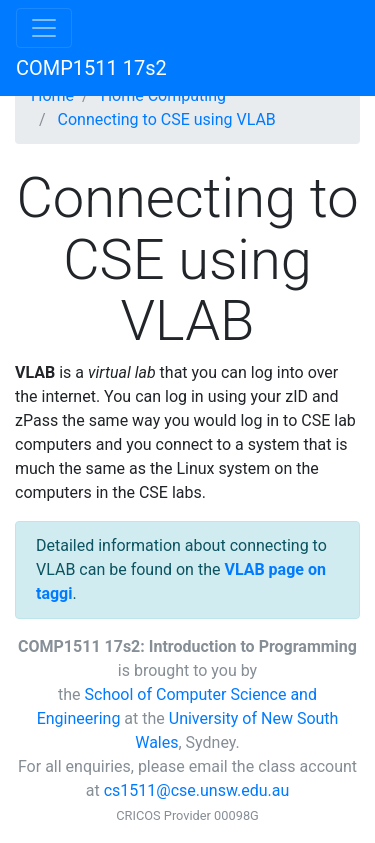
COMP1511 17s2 (91, 68)
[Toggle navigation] (44, 28)
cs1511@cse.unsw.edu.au (197, 790)
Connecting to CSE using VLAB (167, 119)
